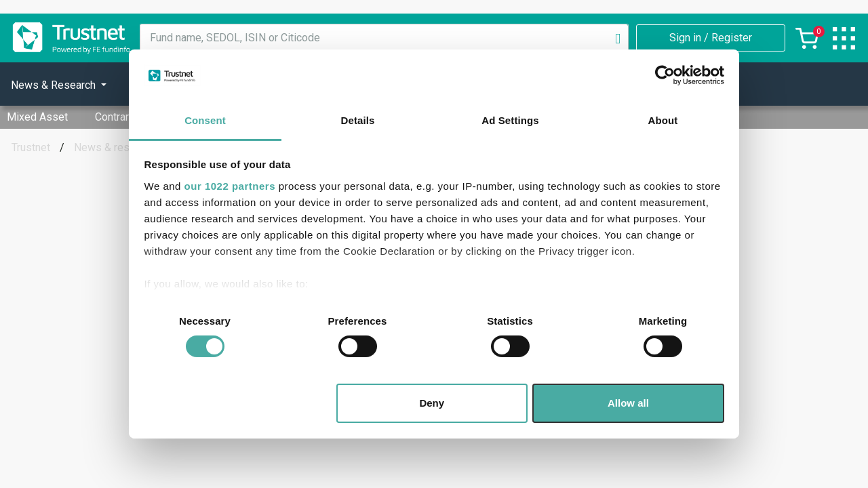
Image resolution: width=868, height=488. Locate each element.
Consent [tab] (205, 120)
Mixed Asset (37, 117)
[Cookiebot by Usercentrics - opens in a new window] (665, 75)
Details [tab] (358, 120)
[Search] (618, 38)
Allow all (628, 403)
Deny (432, 403)
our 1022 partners (230, 186)
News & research (115, 147)
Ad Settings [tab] (510, 120)
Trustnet (31, 147)
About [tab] (663, 120)
